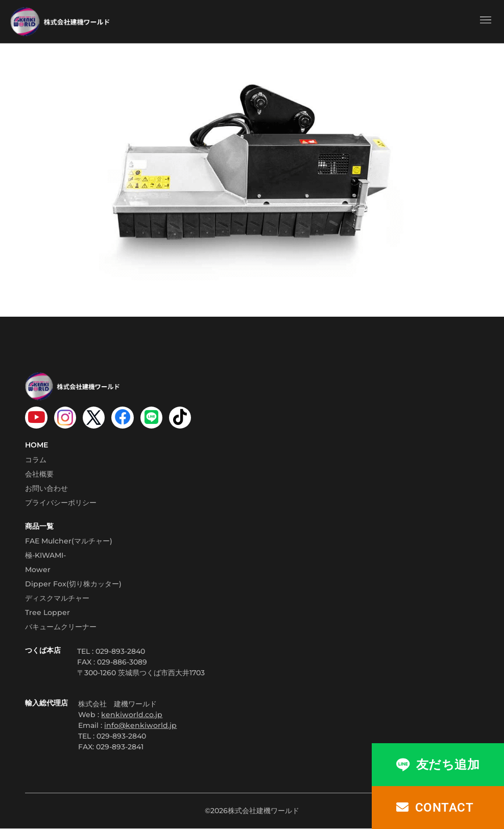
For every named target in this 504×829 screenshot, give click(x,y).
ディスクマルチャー (57, 599)
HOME (37, 446)
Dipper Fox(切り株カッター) (73, 584)
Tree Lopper (47, 613)
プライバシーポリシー (61, 504)
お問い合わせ (46, 489)
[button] (485, 21)
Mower (38, 570)
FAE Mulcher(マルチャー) (69, 541)
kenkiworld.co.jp (132, 715)
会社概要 (39, 475)
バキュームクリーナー (61, 627)
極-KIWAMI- (45, 556)
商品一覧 (39, 527)
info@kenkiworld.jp (140, 726)
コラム (36, 461)
